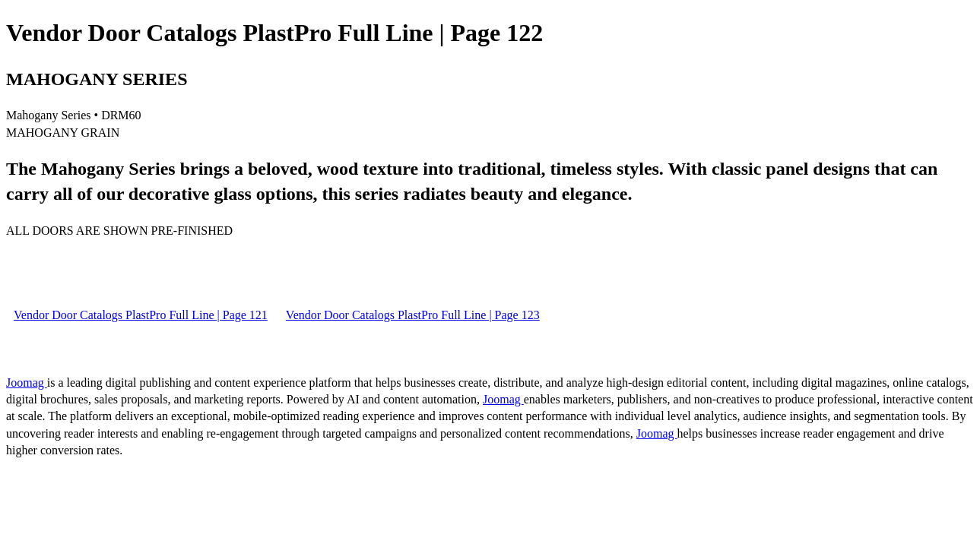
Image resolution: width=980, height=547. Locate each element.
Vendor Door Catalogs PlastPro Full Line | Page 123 (413, 315)
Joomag (27, 383)
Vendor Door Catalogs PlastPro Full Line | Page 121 (141, 315)
